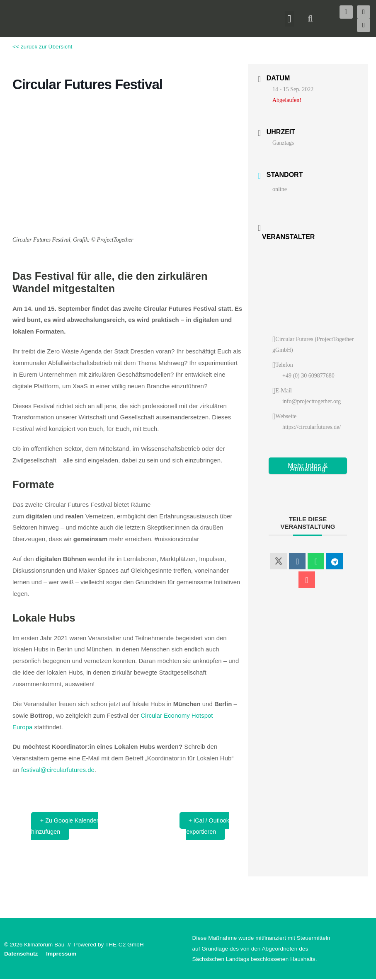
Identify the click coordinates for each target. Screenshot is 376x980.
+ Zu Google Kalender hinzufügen (67, 826)
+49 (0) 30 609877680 (308, 376)
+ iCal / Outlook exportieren (206, 826)
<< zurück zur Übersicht (42, 47)
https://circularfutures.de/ (312, 427)
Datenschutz (21, 955)
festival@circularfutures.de (58, 770)
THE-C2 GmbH (125, 945)
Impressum (61, 955)
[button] (289, 19)
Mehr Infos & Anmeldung (308, 467)
